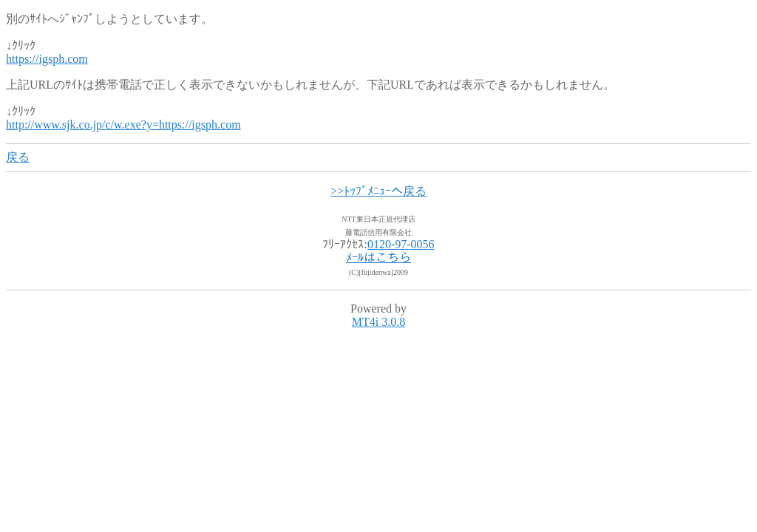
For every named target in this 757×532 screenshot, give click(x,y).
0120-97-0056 (401, 244)
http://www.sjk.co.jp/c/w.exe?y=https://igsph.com (123, 125)
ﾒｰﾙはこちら (378, 258)
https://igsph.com (47, 59)
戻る (18, 157)
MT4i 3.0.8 (378, 322)
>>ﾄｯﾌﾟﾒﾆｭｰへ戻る (378, 191)
